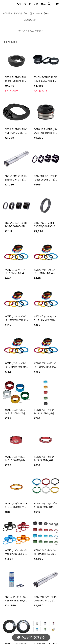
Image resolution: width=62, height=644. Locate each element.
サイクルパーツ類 (23, 13)
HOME (6, 13)
